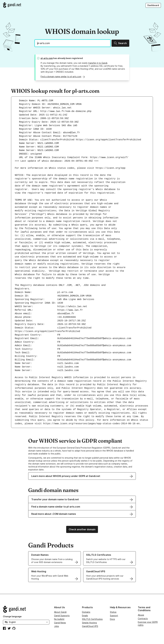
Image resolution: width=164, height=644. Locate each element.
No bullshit (59, 619)
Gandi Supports (62, 616)
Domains (86, 612)
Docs (112, 619)
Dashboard (153, 5)
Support (114, 616)
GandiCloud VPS (90, 626)
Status (113, 612)
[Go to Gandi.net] (12, 5)
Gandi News (60, 623)
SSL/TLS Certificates (92, 619)
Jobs (57, 626)
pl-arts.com (47, 58)
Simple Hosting (89, 623)
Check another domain (82, 529)
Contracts (143, 618)
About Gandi (60, 612)
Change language (12, 616)
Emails (85, 616)
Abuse (141, 615)
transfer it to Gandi (98, 63)
